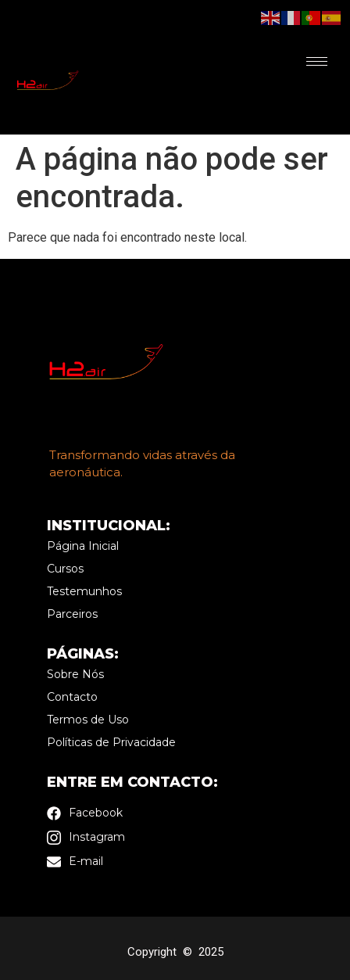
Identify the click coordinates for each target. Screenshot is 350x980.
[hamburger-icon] (317, 61)
